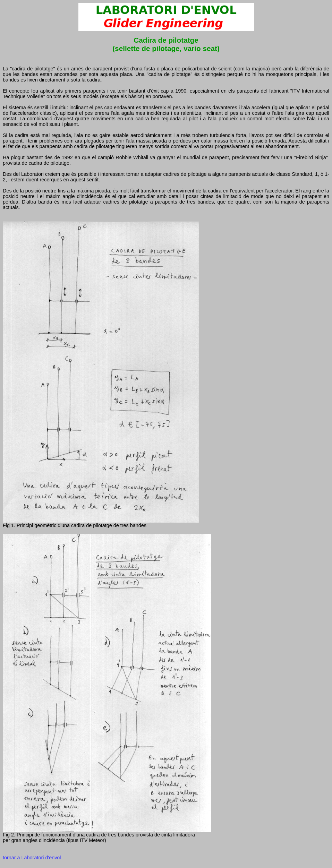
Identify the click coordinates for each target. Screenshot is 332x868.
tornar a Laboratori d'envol (32, 858)
